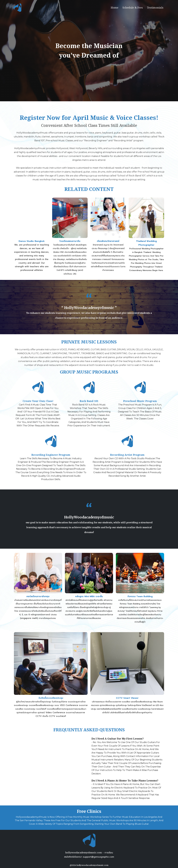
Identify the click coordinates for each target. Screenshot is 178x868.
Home (115, 8)
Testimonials (155, 8)
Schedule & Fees (133, 8)
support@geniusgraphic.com (98, 857)
